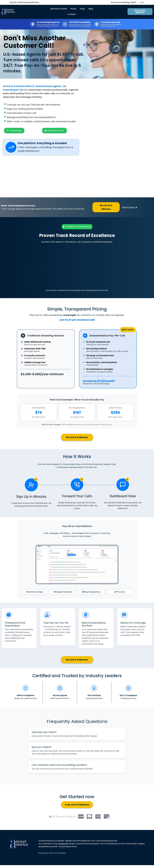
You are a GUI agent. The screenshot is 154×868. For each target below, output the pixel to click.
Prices (74, 9)
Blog (91, 9)
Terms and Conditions (58, 853)
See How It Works (59, 9)
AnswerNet (63, 844)
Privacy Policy (43, 853)
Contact (72, 14)
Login (142, 2)
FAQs (82, 9)
